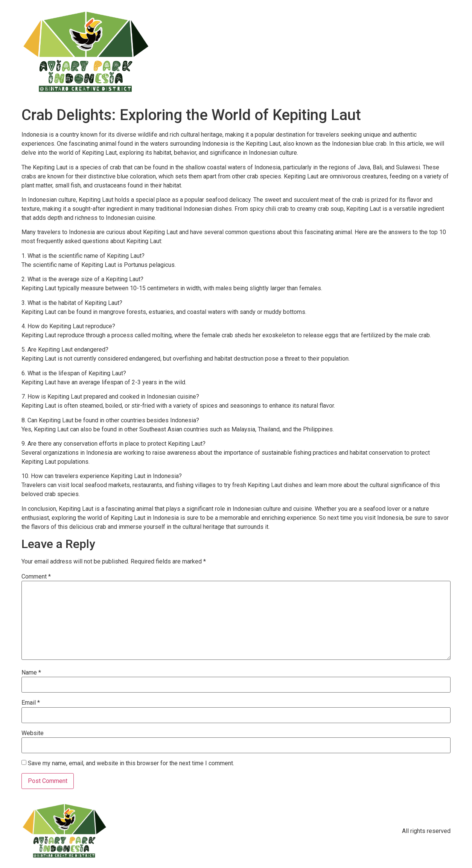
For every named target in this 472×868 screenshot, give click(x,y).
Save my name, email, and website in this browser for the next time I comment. (131, 763)
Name (31, 673)
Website (33, 733)
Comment (36, 577)
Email (31, 703)
